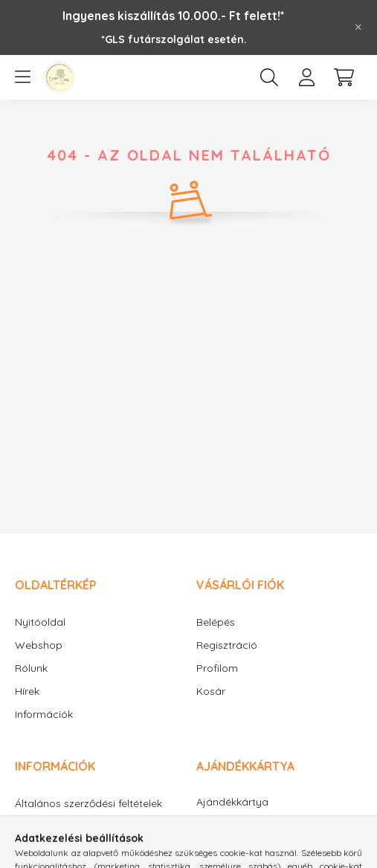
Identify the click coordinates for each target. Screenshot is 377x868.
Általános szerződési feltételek (88, 804)
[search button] (269, 77)
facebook (199, 844)
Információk (44, 714)
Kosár (211, 691)
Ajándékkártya (232, 802)
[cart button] (344, 77)
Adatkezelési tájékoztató (76, 826)
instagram (229, 844)
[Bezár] (358, 27)
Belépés (216, 622)
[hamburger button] (22, 77)
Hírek (27, 691)
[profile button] (306, 77)
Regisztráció (227, 645)
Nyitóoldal (40, 622)
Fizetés (32, 848)
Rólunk (31, 668)
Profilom (217, 668)
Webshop (39, 645)
